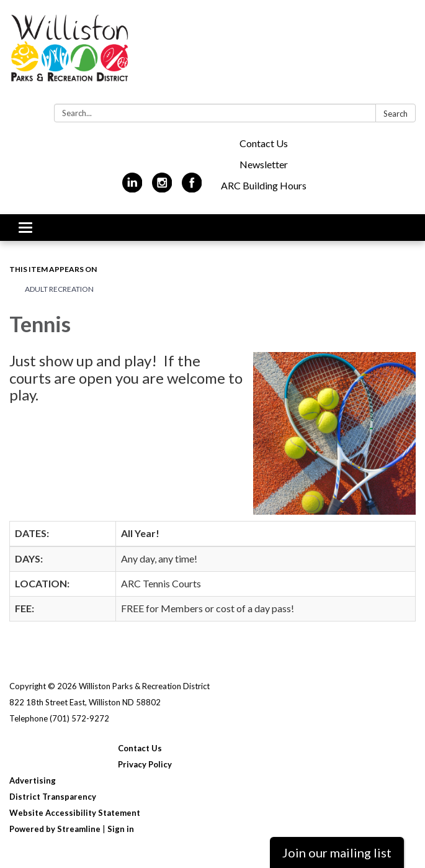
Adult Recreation (59, 289)
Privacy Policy (145, 764)
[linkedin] (132, 187)
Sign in (121, 829)
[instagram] (162, 187)
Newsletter (264, 164)
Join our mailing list (337, 852)
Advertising (33, 780)
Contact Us (264, 143)
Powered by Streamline (55, 829)
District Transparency (53, 797)
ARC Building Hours (264, 185)
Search (396, 114)
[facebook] (192, 187)
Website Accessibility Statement (75, 813)
